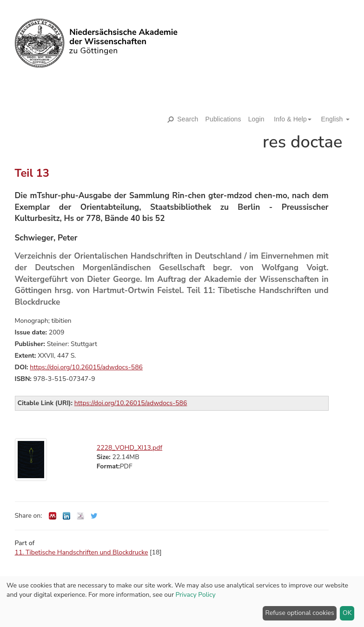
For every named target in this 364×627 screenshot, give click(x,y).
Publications (223, 119)
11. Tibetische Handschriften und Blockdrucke (82, 552)
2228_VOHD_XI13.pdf (129, 448)
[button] (289, 119)
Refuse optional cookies (300, 613)
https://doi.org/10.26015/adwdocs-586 (86, 367)
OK (347, 613)
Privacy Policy (196, 595)
